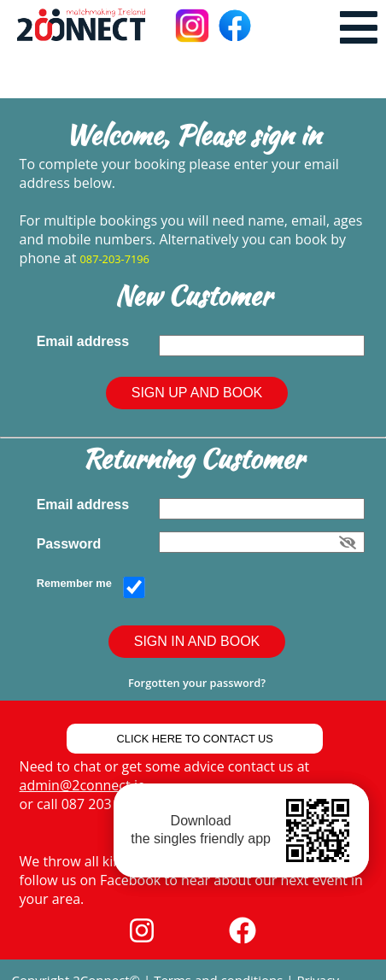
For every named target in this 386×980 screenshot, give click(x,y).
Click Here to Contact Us (195, 739)
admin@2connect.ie (82, 785)
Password (73, 544)
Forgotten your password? (197, 683)
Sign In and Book (197, 641)
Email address (87, 341)
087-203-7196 (115, 259)
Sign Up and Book (197, 393)
